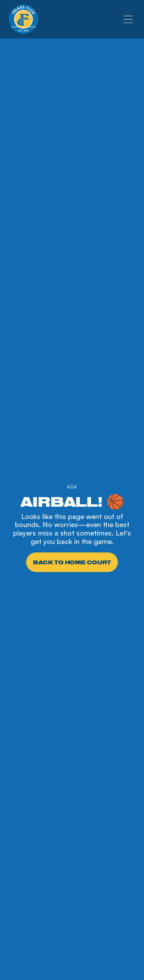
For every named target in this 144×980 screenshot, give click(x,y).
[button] (128, 19)
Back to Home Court (72, 562)
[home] (23, 19)
